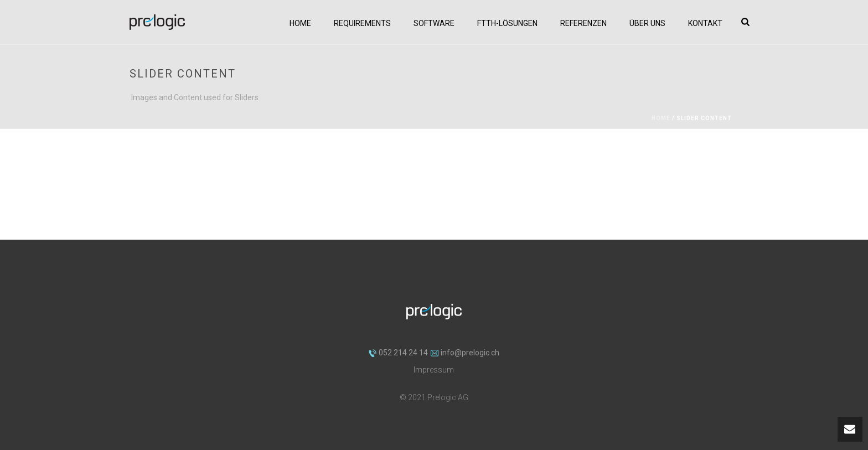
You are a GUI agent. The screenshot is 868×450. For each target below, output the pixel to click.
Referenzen (583, 23)
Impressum (434, 370)
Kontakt (705, 23)
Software (434, 23)
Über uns (647, 23)
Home (300, 23)
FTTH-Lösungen (507, 23)
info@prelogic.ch (465, 353)
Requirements (362, 23)
